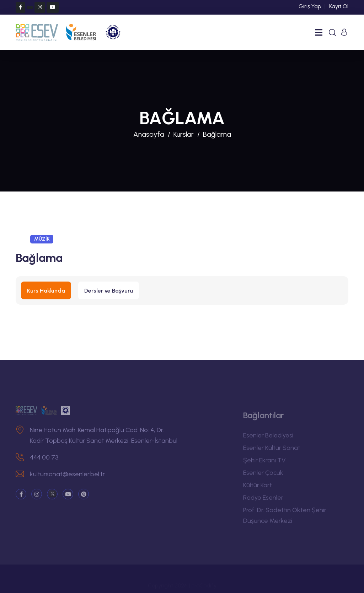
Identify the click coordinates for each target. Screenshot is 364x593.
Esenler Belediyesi (268, 437)
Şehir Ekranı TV (264, 462)
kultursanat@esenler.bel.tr (67, 476)
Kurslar (184, 134)
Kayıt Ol (339, 6)
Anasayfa (149, 134)
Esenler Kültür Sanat (272, 450)
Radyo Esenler (263, 500)
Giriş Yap (310, 6)
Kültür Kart (258, 487)
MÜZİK (42, 239)
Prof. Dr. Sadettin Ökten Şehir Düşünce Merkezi (285, 518)
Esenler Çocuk (263, 475)
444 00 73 (44, 460)
